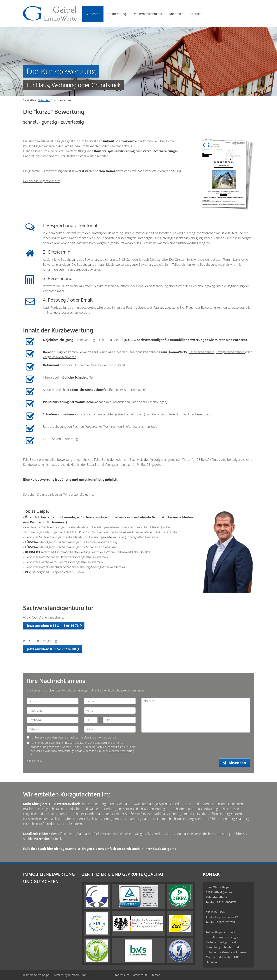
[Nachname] (53, 710)
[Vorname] (110, 701)
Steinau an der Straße (119, 814)
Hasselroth (30, 819)
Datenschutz (139, 975)
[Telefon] (53, 729)
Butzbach (136, 809)
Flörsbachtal (62, 824)
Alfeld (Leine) (67, 834)
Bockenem (109, 834)
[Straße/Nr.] (53, 720)
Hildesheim (207, 834)
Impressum (122, 975)
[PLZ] (91, 720)
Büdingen (162, 809)
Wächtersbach (144, 804)
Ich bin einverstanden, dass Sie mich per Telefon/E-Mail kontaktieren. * (71, 737)
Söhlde (28, 839)
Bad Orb (88, 804)
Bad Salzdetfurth (89, 834)
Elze (149, 834)
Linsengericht (46, 809)
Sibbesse (240, 834)
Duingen (140, 834)
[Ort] (119, 720)
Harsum (193, 834)
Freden (158, 834)
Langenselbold (33, 814)
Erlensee (233, 809)
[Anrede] (53, 701)
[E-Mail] (110, 729)
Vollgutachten (116, 465)
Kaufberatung (116, 14)
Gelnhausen (125, 804)
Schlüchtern (235, 804)
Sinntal (187, 814)
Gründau (176, 804)
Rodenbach (95, 814)
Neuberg (135, 819)
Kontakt (195, 14)
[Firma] (110, 710)
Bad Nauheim (92, 809)
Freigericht (218, 809)
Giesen (169, 834)
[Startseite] (50, 13)
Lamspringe (224, 834)
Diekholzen (125, 834)
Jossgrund (162, 804)
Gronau (181, 834)
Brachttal (29, 809)
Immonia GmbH (78, 975)
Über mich (176, 14)
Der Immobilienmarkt (147, 14)
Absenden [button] (238, 763)
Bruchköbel (178, 809)
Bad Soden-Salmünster (209, 804)
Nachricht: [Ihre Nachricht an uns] (196, 715)
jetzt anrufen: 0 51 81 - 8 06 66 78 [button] (53, 626)
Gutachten (93, 14)
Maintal (61, 809)
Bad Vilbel (74, 809)
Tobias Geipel (215, 932)
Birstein (44, 819)
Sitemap (155, 975)
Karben (149, 809)
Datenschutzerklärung (121, 751)
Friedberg (110, 809)
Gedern (76, 824)
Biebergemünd (105, 804)
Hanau (188, 804)
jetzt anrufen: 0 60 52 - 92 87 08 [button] (51, 649)
